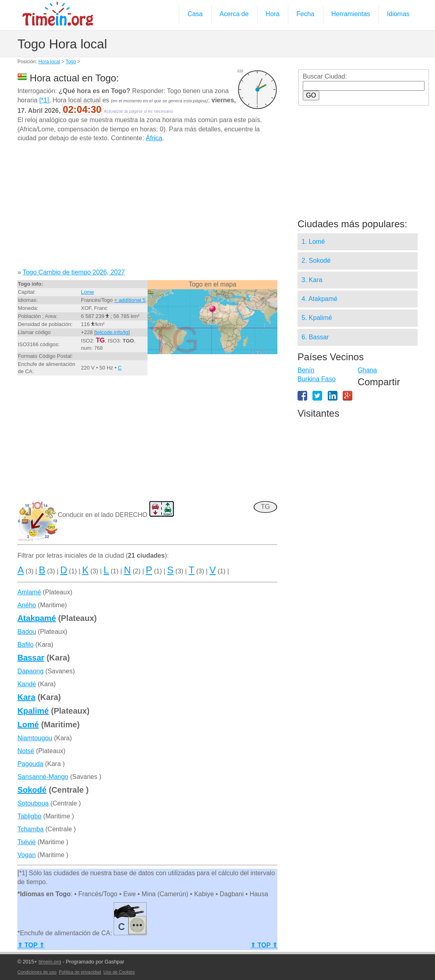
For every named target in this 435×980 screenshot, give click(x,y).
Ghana (367, 370)
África (154, 138)
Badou (27, 632)
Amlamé (29, 592)
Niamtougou (35, 738)
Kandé (27, 684)
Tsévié (26, 842)
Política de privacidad (80, 972)
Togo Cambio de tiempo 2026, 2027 (74, 272)
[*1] (44, 100)
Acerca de (234, 14)
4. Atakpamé (319, 299)
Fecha (305, 14)
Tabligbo (29, 816)
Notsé (26, 751)
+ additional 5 (130, 300)
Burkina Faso (316, 379)
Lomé (28, 725)
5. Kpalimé (317, 318)
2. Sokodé (316, 261)
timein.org (50, 962)
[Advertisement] (147, 208)
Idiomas (398, 14)
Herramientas (351, 14)
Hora (273, 14)
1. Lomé (313, 242)
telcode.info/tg (112, 332)
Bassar (31, 658)
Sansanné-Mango (43, 777)
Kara (26, 697)
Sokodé (32, 790)
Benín (306, 370)
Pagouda (30, 764)
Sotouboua (33, 803)
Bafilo (25, 645)
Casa (195, 14)
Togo (71, 62)
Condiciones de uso (37, 972)
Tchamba (30, 829)
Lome (88, 292)
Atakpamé (37, 618)
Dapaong (30, 671)
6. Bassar (315, 337)
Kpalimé (33, 711)
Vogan (26, 855)
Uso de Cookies (119, 972)
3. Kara (312, 280)
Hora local (49, 62)
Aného (27, 605)
